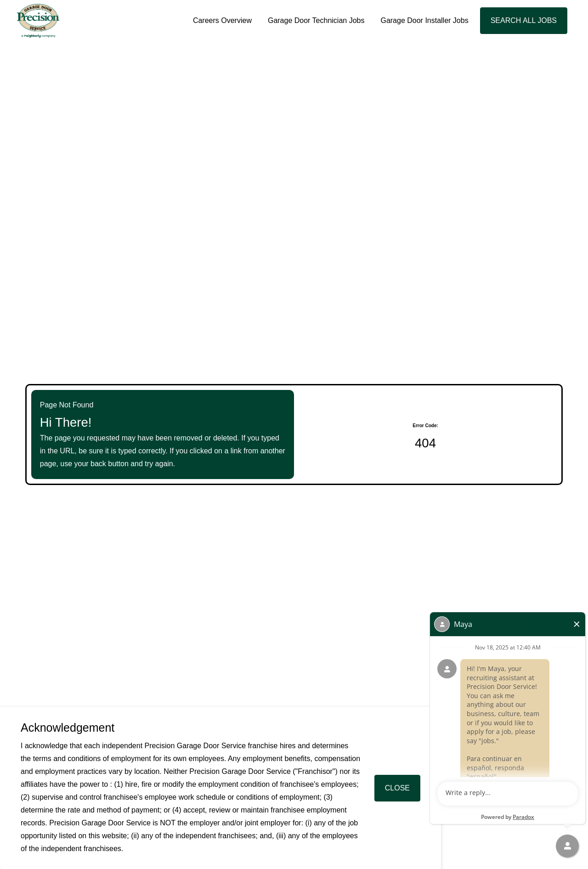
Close (397, 788)
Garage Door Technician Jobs (316, 20)
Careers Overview (222, 20)
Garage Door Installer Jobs (424, 20)
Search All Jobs (524, 20)
